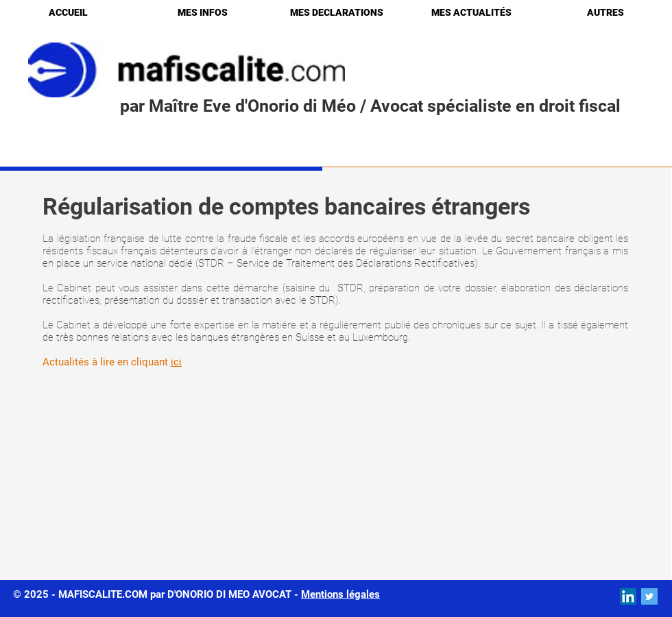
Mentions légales (340, 594)
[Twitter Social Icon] (649, 596)
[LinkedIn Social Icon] (628, 596)
